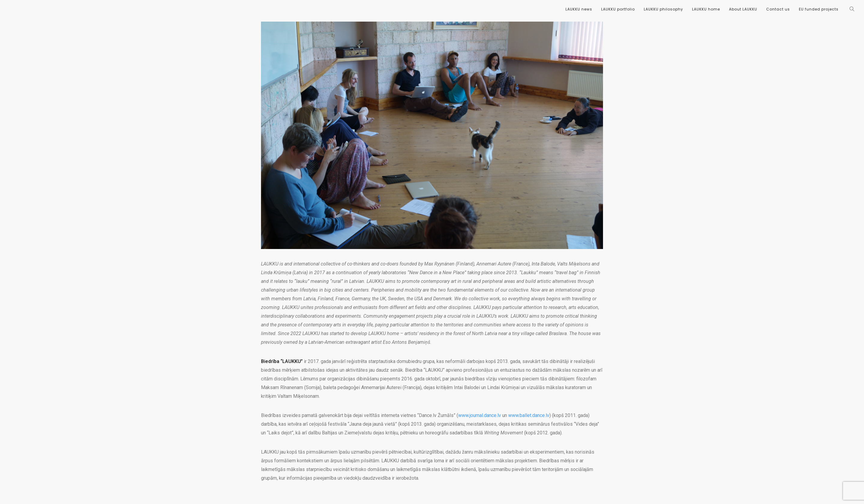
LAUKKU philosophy (663, 9)
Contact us (778, 9)
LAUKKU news (579, 9)
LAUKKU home (706, 9)
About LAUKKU (743, 9)
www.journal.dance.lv (480, 415)
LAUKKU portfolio (618, 9)
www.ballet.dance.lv (529, 415)
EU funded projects (819, 9)
